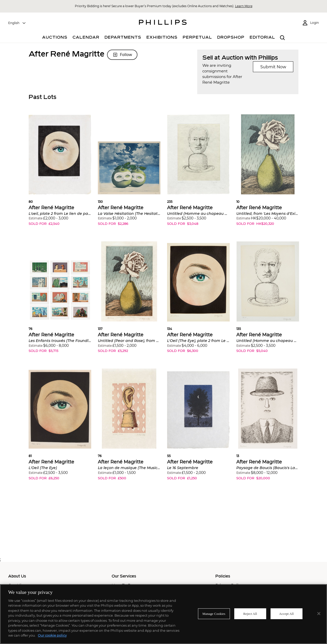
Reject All (250, 614)
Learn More (244, 6)
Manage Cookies (214, 614)
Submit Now (273, 67)
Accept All (286, 614)
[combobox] (17, 23)
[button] (60, 174)
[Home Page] (163, 23)
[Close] (319, 614)
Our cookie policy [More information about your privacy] (52, 635)
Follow (122, 55)
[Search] (282, 38)
